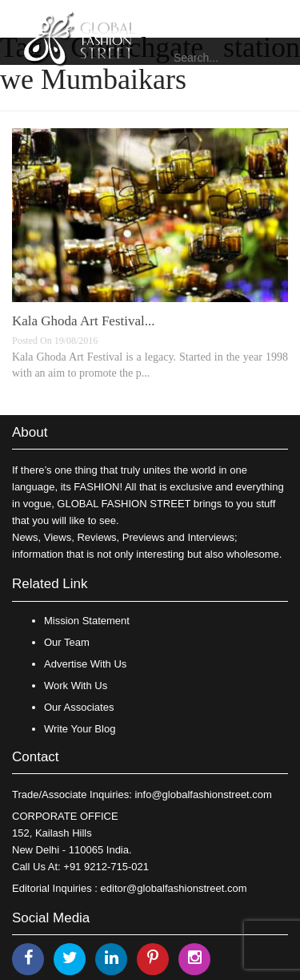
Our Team (67, 642)
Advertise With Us (85, 664)
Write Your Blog (80, 729)
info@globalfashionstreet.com (203, 794)
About (30, 432)
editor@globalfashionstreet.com (174, 888)
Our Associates (79, 707)
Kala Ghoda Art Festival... (83, 321)
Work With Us (76, 686)
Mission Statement (87, 621)
